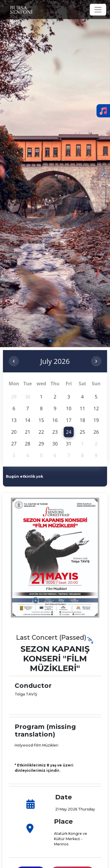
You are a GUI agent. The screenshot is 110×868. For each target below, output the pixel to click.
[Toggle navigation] (98, 10)
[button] (103, 174)
